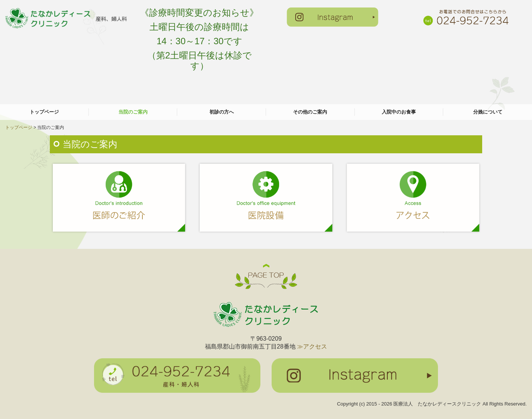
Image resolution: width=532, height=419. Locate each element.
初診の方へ (222, 112)
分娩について (488, 112)
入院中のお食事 (399, 112)
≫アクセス (312, 346)
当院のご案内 (133, 112)
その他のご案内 (310, 112)
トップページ (44, 112)
